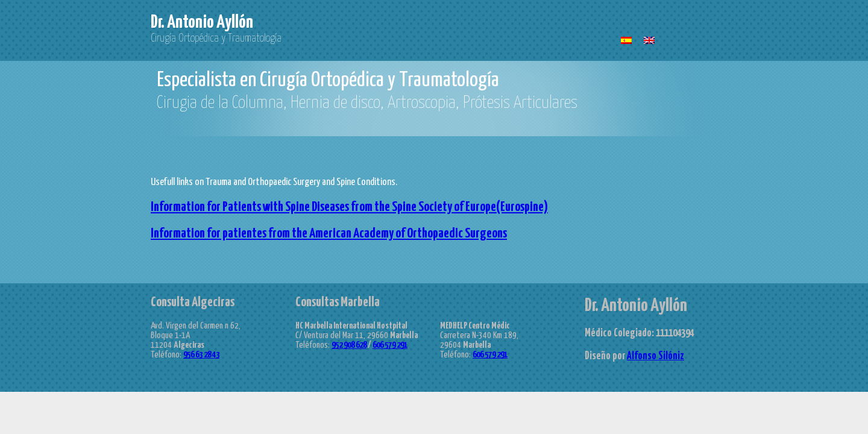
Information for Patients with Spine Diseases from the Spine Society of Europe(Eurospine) (349, 207)
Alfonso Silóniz (656, 356)
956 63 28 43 (201, 355)
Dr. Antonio (202, 22)
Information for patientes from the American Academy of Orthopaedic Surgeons (329, 234)
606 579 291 (390, 345)
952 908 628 (349, 345)
